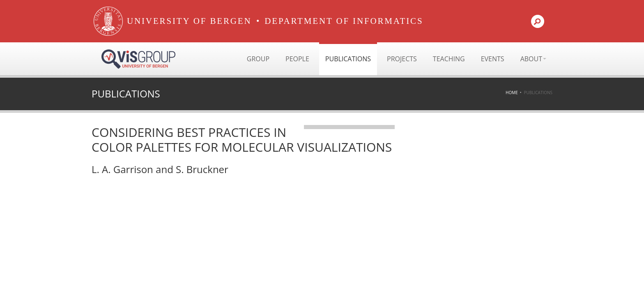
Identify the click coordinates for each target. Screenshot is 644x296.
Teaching (449, 59)
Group (258, 59)
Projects (402, 59)
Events (493, 59)
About (533, 59)
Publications (348, 59)
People (297, 59)
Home (512, 92)
